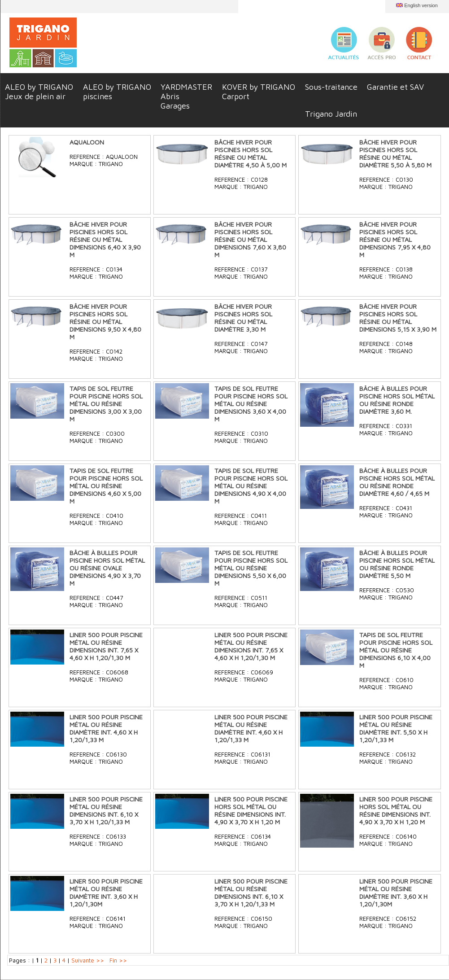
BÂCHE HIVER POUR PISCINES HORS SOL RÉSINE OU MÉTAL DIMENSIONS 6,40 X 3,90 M (105, 239)
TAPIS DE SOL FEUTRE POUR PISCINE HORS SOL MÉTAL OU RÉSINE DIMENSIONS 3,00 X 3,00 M (106, 404)
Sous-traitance (331, 87)
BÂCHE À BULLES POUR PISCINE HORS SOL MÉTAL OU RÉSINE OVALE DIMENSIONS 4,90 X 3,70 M (107, 568)
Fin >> (118, 960)
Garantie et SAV (395, 87)
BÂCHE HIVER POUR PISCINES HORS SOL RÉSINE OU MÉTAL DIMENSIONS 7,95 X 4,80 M (395, 239)
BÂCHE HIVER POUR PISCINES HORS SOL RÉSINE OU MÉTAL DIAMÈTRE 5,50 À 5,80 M (395, 153)
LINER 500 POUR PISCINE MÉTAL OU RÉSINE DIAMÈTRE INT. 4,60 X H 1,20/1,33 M (106, 728)
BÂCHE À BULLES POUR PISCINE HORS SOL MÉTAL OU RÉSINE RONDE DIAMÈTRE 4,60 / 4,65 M (397, 482)
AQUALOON (87, 142)
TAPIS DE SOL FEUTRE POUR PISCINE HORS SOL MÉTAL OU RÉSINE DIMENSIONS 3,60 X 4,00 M (251, 404)
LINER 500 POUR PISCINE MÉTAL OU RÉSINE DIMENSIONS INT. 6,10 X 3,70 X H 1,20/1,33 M (106, 810)
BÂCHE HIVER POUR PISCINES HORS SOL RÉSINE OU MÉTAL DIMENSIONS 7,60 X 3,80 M (250, 239)
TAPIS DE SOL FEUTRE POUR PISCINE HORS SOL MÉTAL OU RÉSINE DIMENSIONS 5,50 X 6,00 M (251, 568)
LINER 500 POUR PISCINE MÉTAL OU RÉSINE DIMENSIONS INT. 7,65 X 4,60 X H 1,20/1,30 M (106, 646)
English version (421, 5)
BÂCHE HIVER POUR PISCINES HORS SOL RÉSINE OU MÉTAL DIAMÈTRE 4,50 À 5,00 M (251, 153)
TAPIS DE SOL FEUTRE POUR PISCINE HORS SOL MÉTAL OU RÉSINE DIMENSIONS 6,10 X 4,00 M (396, 650)
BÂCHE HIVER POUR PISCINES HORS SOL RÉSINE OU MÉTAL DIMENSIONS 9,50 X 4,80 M (105, 322)
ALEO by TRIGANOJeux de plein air (39, 92)
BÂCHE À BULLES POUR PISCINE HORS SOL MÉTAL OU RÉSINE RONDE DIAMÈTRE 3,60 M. (397, 400)
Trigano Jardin (331, 114)
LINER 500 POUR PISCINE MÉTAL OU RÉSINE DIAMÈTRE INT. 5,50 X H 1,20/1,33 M (396, 728)
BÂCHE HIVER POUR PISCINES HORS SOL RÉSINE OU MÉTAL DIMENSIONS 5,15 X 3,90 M (398, 318)
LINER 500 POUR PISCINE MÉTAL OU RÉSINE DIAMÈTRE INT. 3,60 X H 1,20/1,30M (106, 892)
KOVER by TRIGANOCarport (259, 92)
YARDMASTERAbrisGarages (186, 96)
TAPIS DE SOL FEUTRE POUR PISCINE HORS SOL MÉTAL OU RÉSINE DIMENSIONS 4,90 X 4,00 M (251, 486)
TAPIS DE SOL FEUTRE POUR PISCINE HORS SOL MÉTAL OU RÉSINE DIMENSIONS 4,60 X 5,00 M (106, 486)
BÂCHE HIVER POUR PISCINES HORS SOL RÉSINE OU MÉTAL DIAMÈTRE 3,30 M (243, 318)
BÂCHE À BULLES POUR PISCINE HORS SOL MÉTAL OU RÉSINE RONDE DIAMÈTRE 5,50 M (397, 564)
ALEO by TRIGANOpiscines (117, 92)
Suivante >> (88, 960)
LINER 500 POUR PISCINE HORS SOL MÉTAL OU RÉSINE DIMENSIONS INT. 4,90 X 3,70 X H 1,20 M (251, 810)
